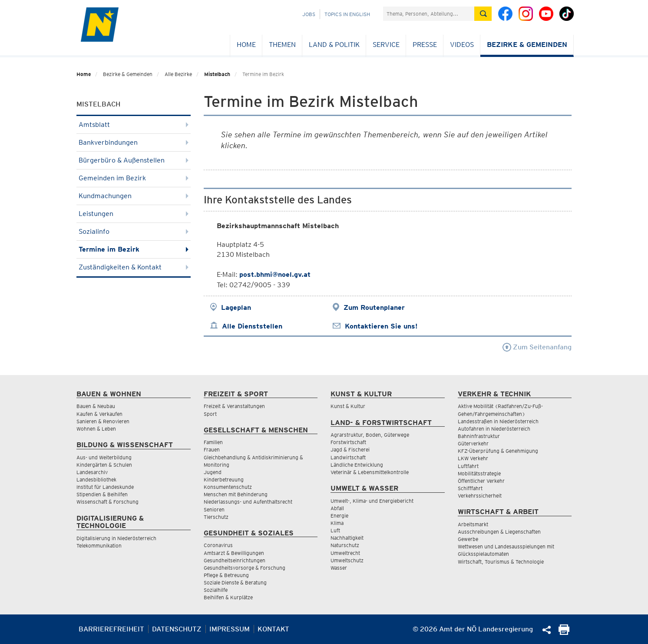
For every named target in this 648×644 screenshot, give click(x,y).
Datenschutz (177, 629)
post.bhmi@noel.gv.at (275, 274)
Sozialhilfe (216, 590)
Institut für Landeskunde (105, 487)
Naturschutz (345, 545)
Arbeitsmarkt (473, 524)
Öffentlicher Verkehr (481, 481)
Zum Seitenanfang (537, 347)
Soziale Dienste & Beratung (235, 583)
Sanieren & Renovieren (103, 421)
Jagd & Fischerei (350, 450)
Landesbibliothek (96, 480)
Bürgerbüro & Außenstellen (134, 160)
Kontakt (273, 629)
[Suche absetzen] (483, 14)
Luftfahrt (468, 466)
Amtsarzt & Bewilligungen (234, 553)
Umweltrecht (345, 553)
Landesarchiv (92, 472)
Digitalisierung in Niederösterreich (116, 538)
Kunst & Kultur (348, 406)
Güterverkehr (473, 443)
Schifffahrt (470, 488)
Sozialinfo (134, 231)
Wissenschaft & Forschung (107, 502)
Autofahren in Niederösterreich (494, 429)
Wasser (339, 568)
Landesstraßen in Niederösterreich (498, 421)
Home (246, 45)
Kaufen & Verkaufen (99, 414)
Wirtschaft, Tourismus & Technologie (501, 562)
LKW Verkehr (473, 458)
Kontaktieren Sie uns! (381, 326)
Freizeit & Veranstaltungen (234, 406)
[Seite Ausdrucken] (564, 632)
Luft (335, 530)
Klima (337, 523)
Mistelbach (217, 74)
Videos (462, 45)
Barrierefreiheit (111, 629)
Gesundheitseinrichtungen (235, 560)
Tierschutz (216, 517)
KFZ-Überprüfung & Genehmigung (498, 451)
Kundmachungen (134, 196)
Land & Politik (334, 45)
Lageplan (236, 307)
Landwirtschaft (348, 457)
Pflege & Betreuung (226, 575)
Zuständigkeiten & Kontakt (134, 267)
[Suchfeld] (429, 14)
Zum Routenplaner (374, 307)
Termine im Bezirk (134, 249)
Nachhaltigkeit (347, 538)
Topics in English (347, 14)
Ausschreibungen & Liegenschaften (499, 532)
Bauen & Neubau (96, 406)
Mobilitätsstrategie (479, 473)
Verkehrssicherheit (480, 496)
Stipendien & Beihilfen (102, 494)
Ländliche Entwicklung (357, 465)
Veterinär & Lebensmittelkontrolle (370, 472)
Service (386, 45)
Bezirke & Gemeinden (527, 45)
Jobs (309, 14)
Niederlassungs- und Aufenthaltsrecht (248, 502)
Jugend (213, 472)
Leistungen (134, 214)
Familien (213, 442)
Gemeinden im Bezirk (134, 178)
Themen (282, 45)
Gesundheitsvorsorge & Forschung (245, 568)
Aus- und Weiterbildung (104, 457)
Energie (339, 516)
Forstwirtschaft (348, 442)
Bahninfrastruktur (479, 436)
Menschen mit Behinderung (236, 494)
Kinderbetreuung (224, 480)
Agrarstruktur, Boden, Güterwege (370, 435)
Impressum (230, 629)
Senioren (214, 510)
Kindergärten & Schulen (104, 465)
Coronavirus (218, 545)
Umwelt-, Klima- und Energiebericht (372, 501)
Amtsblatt (134, 124)
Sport (210, 414)
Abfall (337, 508)
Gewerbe (468, 539)
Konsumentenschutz (228, 487)
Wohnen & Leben (96, 429)
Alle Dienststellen (252, 326)
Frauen (212, 450)
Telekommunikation (99, 546)
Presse (425, 45)
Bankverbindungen (134, 142)
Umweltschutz (347, 560)
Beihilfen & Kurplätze (228, 597)
